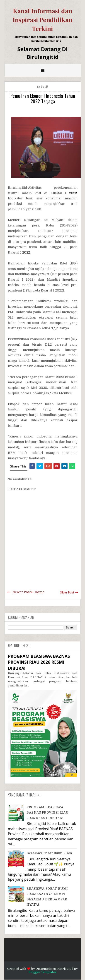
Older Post (67, 593)
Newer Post (21, 592)
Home (39, 592)
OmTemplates (46, 969)
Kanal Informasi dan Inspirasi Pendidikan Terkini (43, 20)
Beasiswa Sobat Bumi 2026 (49, 853)
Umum (45, 87)
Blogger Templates (42, 972)
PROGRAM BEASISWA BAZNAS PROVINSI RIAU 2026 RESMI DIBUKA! (39, 662)
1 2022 (71, 193)
